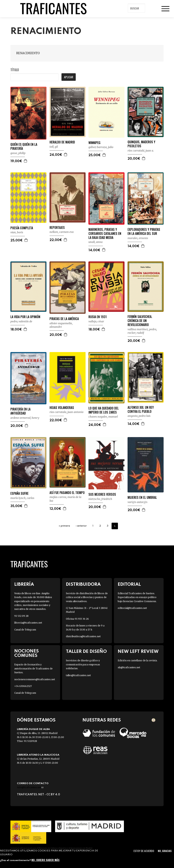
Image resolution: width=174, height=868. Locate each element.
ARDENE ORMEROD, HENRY (25, 418)
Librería (24, 584)
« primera (64, 526)
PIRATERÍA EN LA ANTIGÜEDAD (20, 411)
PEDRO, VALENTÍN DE (21, 321)
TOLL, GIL (54, 147)
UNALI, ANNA (95, 242)
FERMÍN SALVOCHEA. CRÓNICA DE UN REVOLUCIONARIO (140, 321)
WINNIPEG (94, 143)
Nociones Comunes (26, 653)
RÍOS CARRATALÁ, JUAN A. (141, 151)
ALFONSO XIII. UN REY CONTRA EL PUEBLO (141, 410)
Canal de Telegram (25, 630)
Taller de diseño (86, 652)
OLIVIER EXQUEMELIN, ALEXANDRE (61, 325)
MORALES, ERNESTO (138, 238)
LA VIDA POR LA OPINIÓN (25, 317)
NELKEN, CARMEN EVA (62, 232)
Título (15, 70)
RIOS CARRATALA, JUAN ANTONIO (66, 412)
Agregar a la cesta (26, 161)
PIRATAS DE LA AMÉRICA (64, 319)
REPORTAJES (57, 228)
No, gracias (165, 851)
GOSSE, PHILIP (18, 153)
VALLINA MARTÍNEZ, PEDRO (142, 329)
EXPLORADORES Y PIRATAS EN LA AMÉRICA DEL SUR (144, 232)
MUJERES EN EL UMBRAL (142, 498)
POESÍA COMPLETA (22, 228)
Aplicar (69, 77)
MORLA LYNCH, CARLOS (22, 498)
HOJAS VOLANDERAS (62, 408)
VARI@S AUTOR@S (137, 502)
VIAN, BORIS (17, 232)
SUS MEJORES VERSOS (102, 494)
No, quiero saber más (45, 860)
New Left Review (138, 652)
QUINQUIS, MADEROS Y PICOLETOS (141, 144)
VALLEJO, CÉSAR (96, 321)
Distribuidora (83, 584)
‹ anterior (81, 526)
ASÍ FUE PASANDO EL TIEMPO (67, 493)
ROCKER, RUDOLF (136, 333)
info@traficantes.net (30, 787)
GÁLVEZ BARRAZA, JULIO (101, 147)
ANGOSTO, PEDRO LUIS (139, 416)
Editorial (129, 584)
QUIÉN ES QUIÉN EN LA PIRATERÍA (24, 147)
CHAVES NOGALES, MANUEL (103, 417)
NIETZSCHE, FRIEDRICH (100, 499)
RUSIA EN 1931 (98, 317)
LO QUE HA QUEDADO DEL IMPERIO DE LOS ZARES (104, 410)
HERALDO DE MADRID (62, 142)
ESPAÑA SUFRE (19, 493)
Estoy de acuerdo (144, 851)
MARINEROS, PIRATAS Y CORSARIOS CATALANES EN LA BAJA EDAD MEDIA (105, 233)
